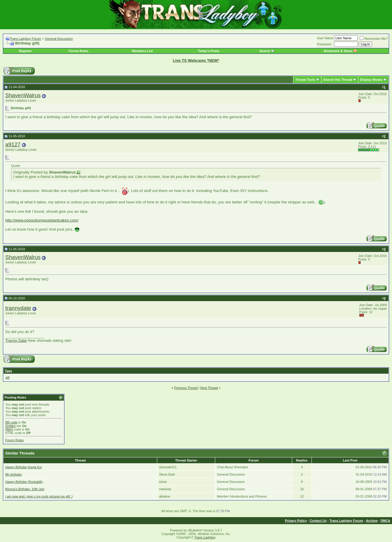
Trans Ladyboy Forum (25, 39)
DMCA (385, 521)
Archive (372, 521)
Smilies (10, 426)
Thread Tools (305, 80)
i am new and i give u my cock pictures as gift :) (39, 496)
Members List (142, 51)
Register (25, 51)
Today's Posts (209, 51)
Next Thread (209, 388)
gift (7, 378)
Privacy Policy (296, 521)
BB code (11, 422)
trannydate (18, 308)
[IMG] (9, 429)
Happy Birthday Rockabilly (24, 482)
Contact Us (318, 521)
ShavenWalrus (23, 95)
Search (265, 51)
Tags (8, 371)
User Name (325, 38)
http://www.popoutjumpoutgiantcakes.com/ (42, 220)
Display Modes (371, 80)
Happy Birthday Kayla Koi (24, 467)
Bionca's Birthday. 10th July (25, 489)
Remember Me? (374, 39)
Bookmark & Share (340, 51)
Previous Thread (186, 388)
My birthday (14, 474)
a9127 (13, 144)
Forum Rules (79, 51)
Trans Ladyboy (205, 537)
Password (324, 44)
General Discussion (59, 39)
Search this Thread (338, 80)
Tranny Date (16, 341)
